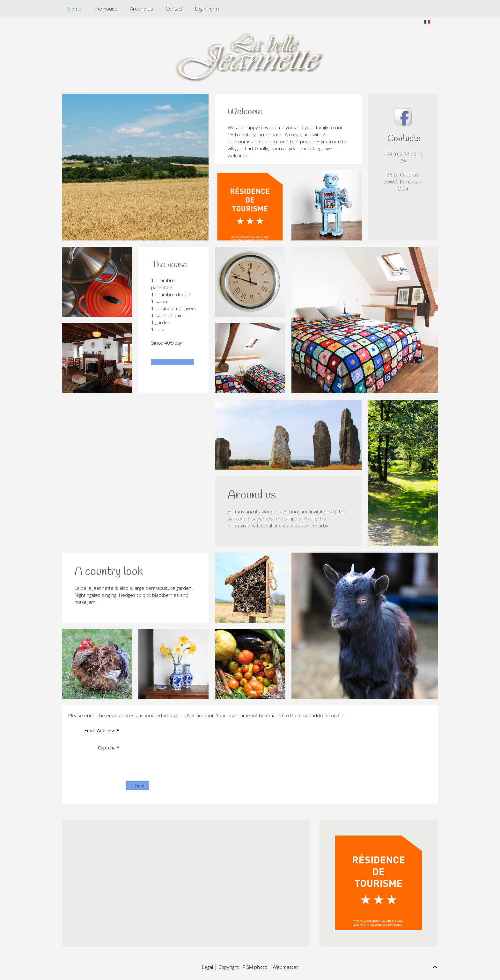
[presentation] (174, 755)
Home (75, 9)
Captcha (109, 748)
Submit (137, 785)
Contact (174, 9)
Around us (142, 9)
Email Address (102, 730)
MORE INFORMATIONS (173, 362)
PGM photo (255, 967)
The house (106, 9)
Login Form (207, 9)
